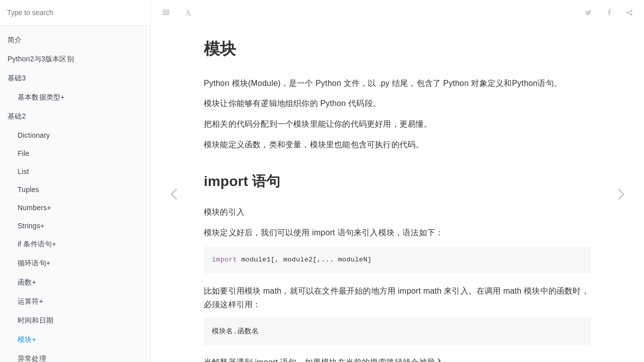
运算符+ (30, 301)
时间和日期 (35, 320)
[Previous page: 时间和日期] (174, 194)
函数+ (27, 282)
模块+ (27, 339)
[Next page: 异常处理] (621, 194)
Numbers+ (34, 208)
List (23, 171)
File (23, 153)
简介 (15, 40)
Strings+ (31, 226)
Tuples (28, 190)
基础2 (17, 116)
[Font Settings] (188, 13)
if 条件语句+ (37, 244)
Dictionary (34, 135)
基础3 (17, 78)
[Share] (629, 13)
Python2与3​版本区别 (41, 59)
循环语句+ (34, 263)
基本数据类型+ (41, 97)
